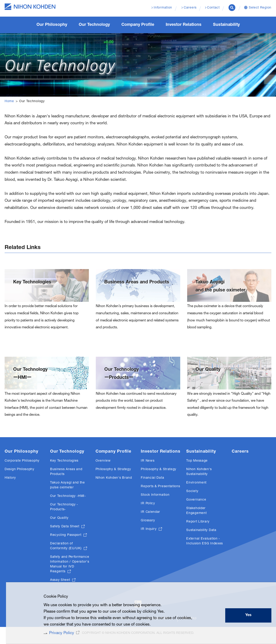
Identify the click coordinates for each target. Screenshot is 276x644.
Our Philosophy (21, 457)
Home (9, 101)
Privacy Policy (59, 633)
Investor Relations (160, 457)
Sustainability (201, 457)
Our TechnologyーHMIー (30, 378)
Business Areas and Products (137, 286)
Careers (240, 457)
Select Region (260, 8)
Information (163, 8)
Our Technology (67, 457)
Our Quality (208, 374)
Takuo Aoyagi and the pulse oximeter (220, 290)
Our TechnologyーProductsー (121, 378)
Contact (213, 8)
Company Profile (114, 457)
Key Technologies (32, 286)
